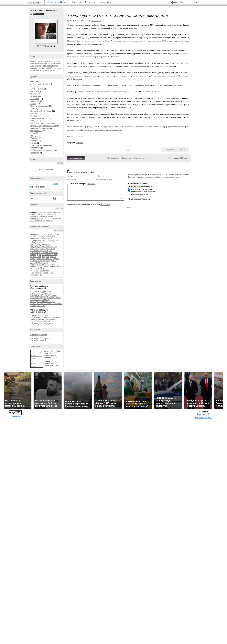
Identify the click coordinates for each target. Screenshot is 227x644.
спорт (33, 70)
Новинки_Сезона (37, 269)
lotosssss (40, 259)
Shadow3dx (50, 249)
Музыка (33, 94)
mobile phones (48, 217)
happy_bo (46, 257)
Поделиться (182, 149)
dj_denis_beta (36, 257)
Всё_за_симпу (36, 300)
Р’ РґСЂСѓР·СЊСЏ (48, 46)
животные (56, 61)
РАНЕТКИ (44, 315)
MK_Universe (36, 298)
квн (42, 64)
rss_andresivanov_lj (38, 340)
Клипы (33, 133)
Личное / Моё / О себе (39, 84)
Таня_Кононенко (37, 273)
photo (33, 219)
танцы (39, 70)
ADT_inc (40, 234)
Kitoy (50, 239)
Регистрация (54, 2)
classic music (46, 212)
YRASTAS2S (35, 253)
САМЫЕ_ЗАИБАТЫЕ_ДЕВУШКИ (44, 296)
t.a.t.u (46, 219)
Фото (32, 82)
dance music (35, 215)
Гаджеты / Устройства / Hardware (44, 126)
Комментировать (76, 158)
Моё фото (34, 138)
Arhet (45, 234)
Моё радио (35, 153)
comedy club (35, 61)
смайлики (92, 184)
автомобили (46, 61)
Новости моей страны (39, 106)
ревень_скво (49, 273)
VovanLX (44, 251)
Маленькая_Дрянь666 (39, 267)
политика (41, 68)
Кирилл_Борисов (37, 265)
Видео (33, 86)
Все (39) (59, 208)
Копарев (48, 265)
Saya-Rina (41, 249)
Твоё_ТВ (46, 300)
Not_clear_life (36, 247)
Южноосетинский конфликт (41, 118)
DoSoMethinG (36, 239)
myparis (56, 259)
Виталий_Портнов (38, 261)
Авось (90, 2)
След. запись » (140, 158)
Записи (33, 10)
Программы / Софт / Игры (41, 111)
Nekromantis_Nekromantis (41, 245)
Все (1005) (58, 230)
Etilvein (45, 239)
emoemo (55, 304)
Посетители (49, 363)
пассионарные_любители (41, 294)
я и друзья (51, 70)
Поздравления (36, 131)
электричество (36, 275)
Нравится (171, 149)
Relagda (34, 249)
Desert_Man (51, 236)
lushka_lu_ (48, 259)
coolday (45, 255)
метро (32, 66)
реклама (58, 68)
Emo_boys (47, 304)
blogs (39, 212)
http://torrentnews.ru (75, 136)
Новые (186, 158)
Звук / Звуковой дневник (40, 145)
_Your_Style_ (50, 302)
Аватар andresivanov (46, 31)
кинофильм (49, 63)
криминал (58, 63)
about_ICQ (35, 319)
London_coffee (53, 241)
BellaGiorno (35, 236)
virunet (43, 221)
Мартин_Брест (55, 267)
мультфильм (48, 66)
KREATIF (46, 321)
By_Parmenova (36, 321)
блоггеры (49, 221)
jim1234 (53, 257)
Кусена (55, 265)
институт (38, 64)
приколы (49, 68)
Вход (64, 2)
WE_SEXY (41, 306)
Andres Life (35, 99)
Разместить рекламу (204, 418)
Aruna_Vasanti (54, 234)
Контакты (204, 416)
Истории (34, 96)
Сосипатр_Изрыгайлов (40, 271)
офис (56, 66)
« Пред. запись (113, 158)
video (38, 221)
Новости (34, 91)
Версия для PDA (204, 414)
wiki (32, 136)
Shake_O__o (35, 251)
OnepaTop (53, 247)
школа (44, 70)
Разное (33, 104)
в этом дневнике (39, 187)
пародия (34, 68)
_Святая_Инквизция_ (50, 253)
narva (56, 217)
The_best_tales (36, 324)
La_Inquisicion (36, 241)
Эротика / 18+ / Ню (38, 116)
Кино (32, 109)
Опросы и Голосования (40, 128)
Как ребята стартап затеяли (42, 123)
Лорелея (34, 292)
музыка (38, 66)
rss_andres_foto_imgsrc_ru (41, 338)
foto (48, 215)
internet (53, 215)
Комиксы (34, 113)
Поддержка (173, 3)
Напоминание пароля (104, 179)
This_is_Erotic (48, 324)
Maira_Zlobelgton (37, 243)
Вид (176, 3)
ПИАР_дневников (37, 302)
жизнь (32, 64)
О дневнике (35, 101)
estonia (44, 215)
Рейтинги (78, 2)
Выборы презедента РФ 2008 (42, 150)
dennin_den (53, 255)
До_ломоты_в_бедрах (39, 263)
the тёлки (52, 219)
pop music (39, 219)
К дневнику (126, 158)
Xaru (50, 251)
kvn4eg (33, 259)
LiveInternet (34, 3)
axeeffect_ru (35, 315)
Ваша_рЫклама (44, 292)
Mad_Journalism (54, 317)
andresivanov (31, 14)
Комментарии (51, 10)
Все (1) (60, 163)
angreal (33, 255)
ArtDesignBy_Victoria (47, 319)
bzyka (39, 255)
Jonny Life (34, 121)
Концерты (34, 141)
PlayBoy (34, 143)
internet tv (34, 217)
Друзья (41, 10)
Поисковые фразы (52, 365)
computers (56, 212)
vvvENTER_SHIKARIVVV (51, 298)
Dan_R (43, 236)
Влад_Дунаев (51, 261)
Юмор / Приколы (37, 89)
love (40, 217)
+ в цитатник (96, 21)
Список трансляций (39, 335)
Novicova (45, 247)
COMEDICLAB (36, 304)
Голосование (36, 148)
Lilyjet (44, 241)
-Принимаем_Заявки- (39, 317)
